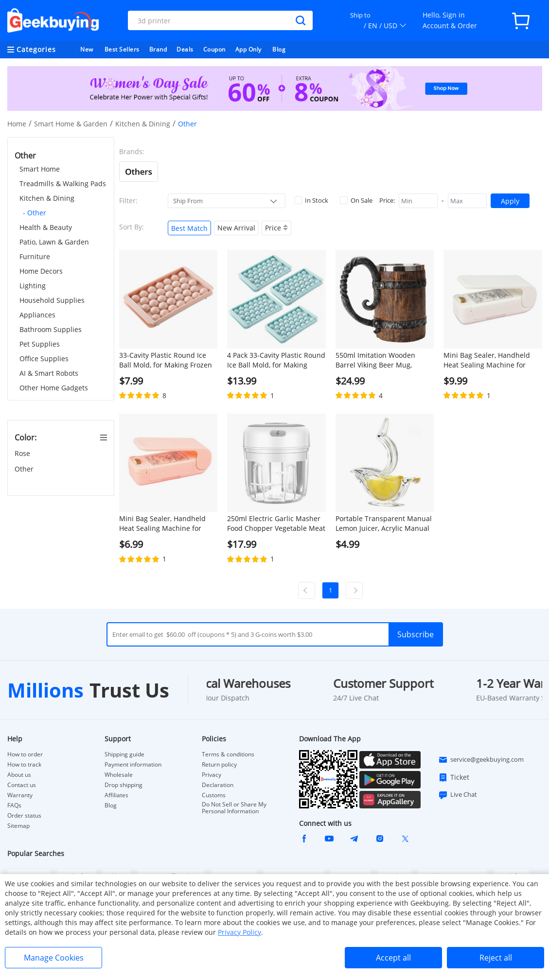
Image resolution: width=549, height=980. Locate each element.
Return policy (219, 765)
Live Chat (458, 795)
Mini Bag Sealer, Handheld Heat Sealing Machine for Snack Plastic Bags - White (487, 360)
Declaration (218, 785)
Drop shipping (124, 785)
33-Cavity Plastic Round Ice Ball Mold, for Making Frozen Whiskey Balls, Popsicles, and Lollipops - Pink (166, 360)
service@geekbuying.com (481, 760)
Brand (158, 49)
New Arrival (236, 228)
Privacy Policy (239, 932)
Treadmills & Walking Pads (63, 184)
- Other (35, 213)
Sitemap (18, 826)
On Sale (356, 200)
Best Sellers (122, 49)
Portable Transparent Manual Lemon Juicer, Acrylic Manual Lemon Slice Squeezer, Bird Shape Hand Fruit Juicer (384, 524)
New (87, 49)
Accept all (393, 958)
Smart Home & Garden (71, 124)
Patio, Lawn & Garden (54, 242)
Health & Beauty (46, 227)
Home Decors (41, 271)
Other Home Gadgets (54, 388)
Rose (23, 453)
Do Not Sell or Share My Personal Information (234, 808)
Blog (279, 49)
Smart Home (40, 169)
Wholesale (119, 775)
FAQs (14, 805)
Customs (214, 795)
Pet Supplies (40, 344)
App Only (248, 49)
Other (25, 469)
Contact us (22, 785)
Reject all (496, 958)
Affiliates (116, 795)
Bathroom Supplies (51, 329)
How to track (24, 765)
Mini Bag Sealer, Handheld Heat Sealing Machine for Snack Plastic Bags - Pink (162, 524)
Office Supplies (44, 359)
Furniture (35, 256)
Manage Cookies (54, 958)
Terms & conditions (228, 754)
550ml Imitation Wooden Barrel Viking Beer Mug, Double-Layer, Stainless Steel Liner (382, 360)
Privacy (212, 775)
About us (19, 775)
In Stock (311, 200)
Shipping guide (124, 754)
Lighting (33, 286)
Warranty (20, 795)
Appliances (37, 315)
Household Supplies (52, 300)
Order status (24, 816)
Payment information (133, 765)
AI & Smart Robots (49, 373)
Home (17, 124)
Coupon (214, 49)
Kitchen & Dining (143, 124)
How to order (25, 754)
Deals (185, 49)
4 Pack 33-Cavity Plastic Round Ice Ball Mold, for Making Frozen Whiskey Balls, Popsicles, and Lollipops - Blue (276, 360)
